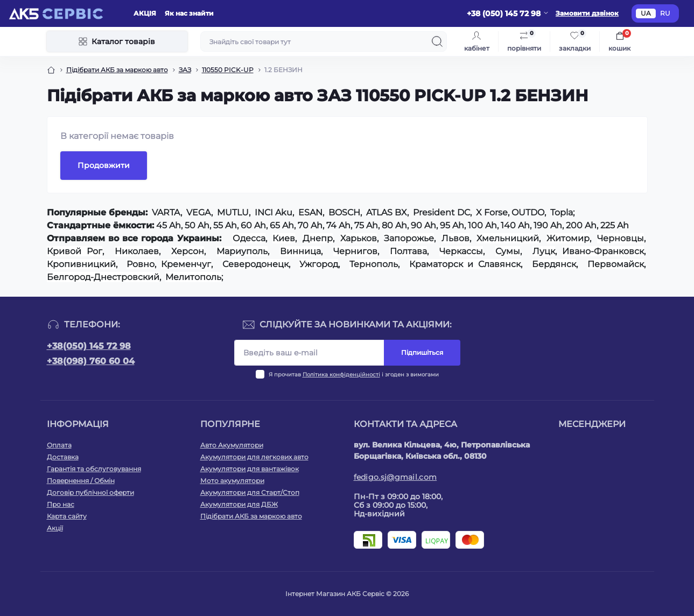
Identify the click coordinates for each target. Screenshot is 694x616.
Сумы (508, 251)
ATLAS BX (387, 212)
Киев (284, 238)
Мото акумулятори (232, 481)
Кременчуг (186, 264)
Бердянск (554, 264)
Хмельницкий (508, 238)
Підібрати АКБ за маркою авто (117, 70)
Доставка (63, 457)
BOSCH (344, 212)
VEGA (199, 212)
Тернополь (374, 264)
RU (665, 13)
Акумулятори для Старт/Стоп (250, 492)
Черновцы (621, 238)
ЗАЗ (185, 70)
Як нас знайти (189, 13)
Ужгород (319, 264)
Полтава (408, 251)
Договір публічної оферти (90, 492)
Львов (455, 238)
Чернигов (355, 251)
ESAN (310, 212)
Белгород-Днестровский (103, 277)
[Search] (437, 41)
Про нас (61, 504)
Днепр (318, 238)
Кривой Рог (75, 251)
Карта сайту (67, 516)
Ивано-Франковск (603, 251)
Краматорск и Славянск (465, 264)
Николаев (137, 251)
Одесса (249, 238)
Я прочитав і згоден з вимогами (354, 374)
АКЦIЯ (145, 13)
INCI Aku (274, 212)
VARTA (166, 212)
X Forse (492, 212)
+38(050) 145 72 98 (89, 346)
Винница (300, 251)
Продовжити (104, 165)
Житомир (568, 238)
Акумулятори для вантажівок (250, 469)
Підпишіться (422, 352)
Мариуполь (242, 251)
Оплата (59, 445)
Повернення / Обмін (81, 481)
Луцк (544, 251)
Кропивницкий (81, 264)
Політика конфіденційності (341, 374)
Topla (562, 212)
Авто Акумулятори (232, 445)
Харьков (359, 238)
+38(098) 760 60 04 (91, 361)
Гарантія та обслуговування (94, 469)
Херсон (188, 251)
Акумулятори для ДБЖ (239, 504)
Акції (55, 528)
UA (646, 13)
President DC (441, 212)
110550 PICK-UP (228, 70)
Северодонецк (255, 264)
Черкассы (461, 251)
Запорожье (409, 238)
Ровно (141, 264)
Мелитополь (193, 277)
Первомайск (616, 264)
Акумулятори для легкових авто (254, 457)
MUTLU (233, 212)
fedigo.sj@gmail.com (395, 477)
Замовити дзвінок (587, 13)
